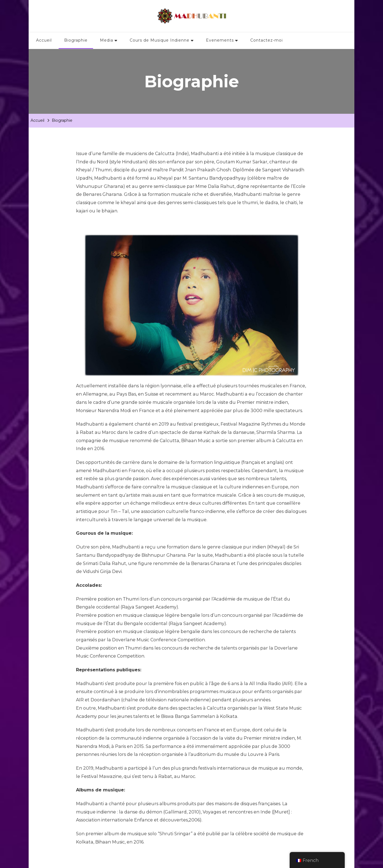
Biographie (76, 40)
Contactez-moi (267, 40)
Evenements (220, 40)
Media (107, 40)
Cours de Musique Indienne (160, 40)
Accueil (44, 40)
